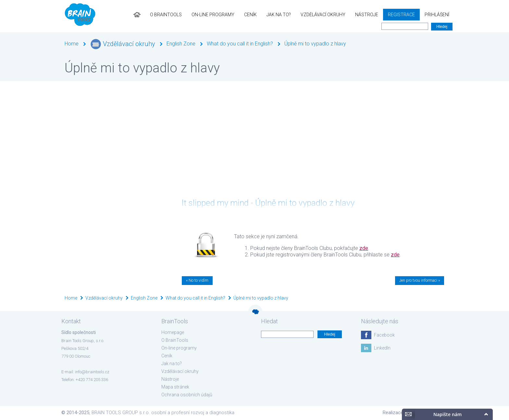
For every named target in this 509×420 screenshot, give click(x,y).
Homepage (173, 332)
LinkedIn (382, 348)
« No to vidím (197, 280)
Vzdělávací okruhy (323, 15)
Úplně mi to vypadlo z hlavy (315, 44)
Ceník (250, 15)
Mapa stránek (175, 387)
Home (72, 44)
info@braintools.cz (92, 372)
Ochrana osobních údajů (187, 395)
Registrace (401, 15)
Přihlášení (437, 15)
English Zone (181, 44)
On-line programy (213, 15)
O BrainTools (166, 15)
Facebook (384, 335)
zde (364, 248)
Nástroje (367, 15)
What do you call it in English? (240, 44)
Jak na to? (279, 15)
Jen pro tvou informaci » (420, 280)
